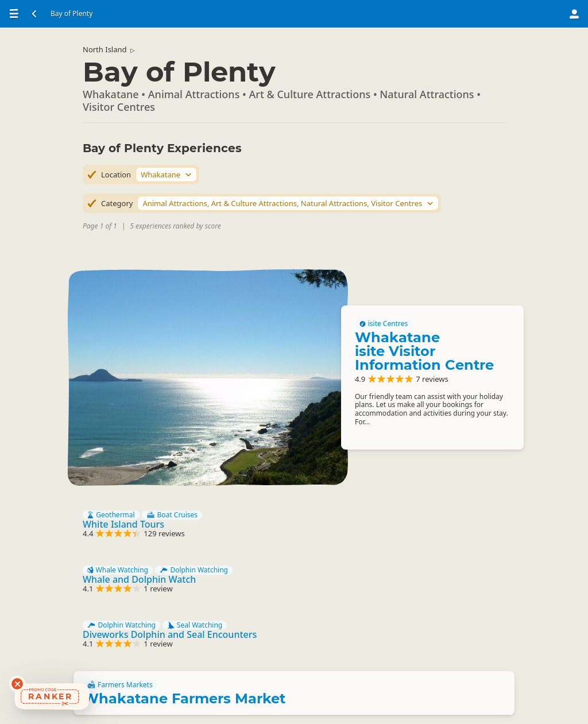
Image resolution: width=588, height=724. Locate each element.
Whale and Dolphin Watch (139, 579)
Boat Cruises (172, 515)
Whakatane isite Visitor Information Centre (424, 351)
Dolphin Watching (194, 570)
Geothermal (111, 515)
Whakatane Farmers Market (184, 698)
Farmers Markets (120, 685)
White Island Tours (123, 524)
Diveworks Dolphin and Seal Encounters (170, 634)
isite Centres (384, 324)
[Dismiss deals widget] (17, 684)
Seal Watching (195, 625)
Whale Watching (118, 570)
